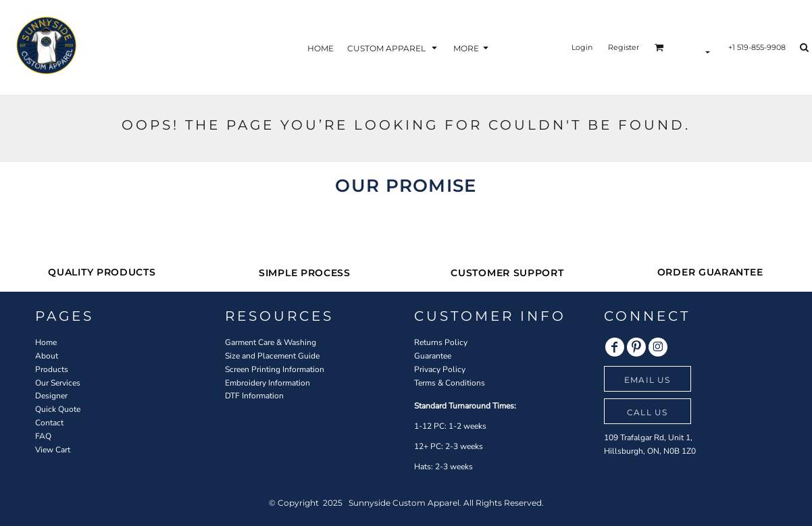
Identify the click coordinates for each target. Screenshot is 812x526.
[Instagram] (658, 347)
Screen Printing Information (275, 369)
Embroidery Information (268, 383)
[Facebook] (615, 347)
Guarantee (433, 356)
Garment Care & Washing (271, 342)
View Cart (53, 450)
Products (52, 369)
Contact (49, 423)
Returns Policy (441, 342)
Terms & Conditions (450, 383)
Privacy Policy (440, 369)
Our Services (58, 383)
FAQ (43, 436)
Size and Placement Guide (272, 356)
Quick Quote (58, 409)
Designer (51, 396)
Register (624, 47)
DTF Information (254, 396)
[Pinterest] (636, 347)
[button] (394, 48)
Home (46, 342)
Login (582, 47)
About (47, 356)
